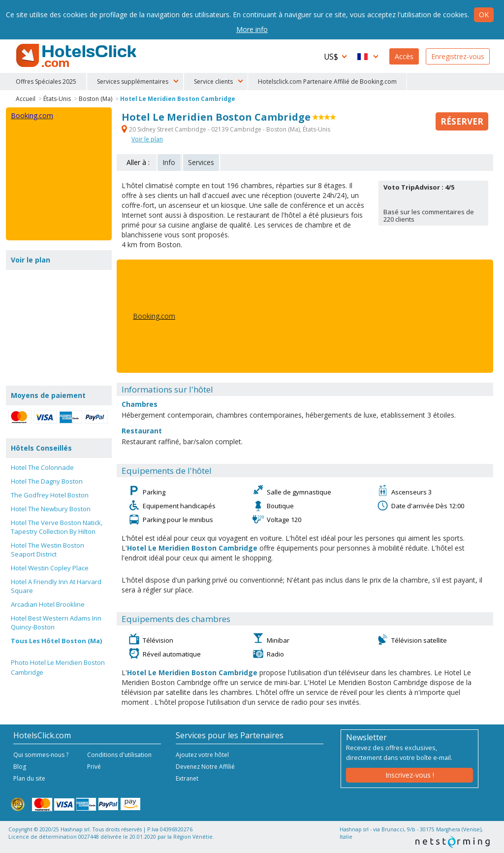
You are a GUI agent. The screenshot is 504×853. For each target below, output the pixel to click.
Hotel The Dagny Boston (47, 481)
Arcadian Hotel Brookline (48, 604)
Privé (94, 767)
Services (201, 162)
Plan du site (29, 778)
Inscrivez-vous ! (410, 775)
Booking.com (154, 316)
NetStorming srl (453, 842)
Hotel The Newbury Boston (51, 509)
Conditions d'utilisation (119, 755)
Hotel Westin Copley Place (50, 568)
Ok (484, 15)
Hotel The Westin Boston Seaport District (47, 550)
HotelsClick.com (77, 56)
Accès (404, 56)
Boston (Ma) (95, 99)
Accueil (26, 99)
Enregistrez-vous (458, 56)
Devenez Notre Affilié (205, 767)
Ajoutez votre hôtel (202, 755)
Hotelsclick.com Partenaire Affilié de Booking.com (327, 82)
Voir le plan (147, 139)
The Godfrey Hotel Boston (50, 495)
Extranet (187, 778)
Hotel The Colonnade (42, 467)
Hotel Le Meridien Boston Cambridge (178, 99)
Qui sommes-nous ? (41, 755)
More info (252, 29)
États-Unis (57, 99)
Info (169, 162)
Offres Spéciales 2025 (46, 82)
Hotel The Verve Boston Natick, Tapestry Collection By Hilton (57, 527)
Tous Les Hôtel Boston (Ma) (56, 641)
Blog (20, 767)
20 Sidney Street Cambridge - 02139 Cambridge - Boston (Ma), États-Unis (226, 129)
